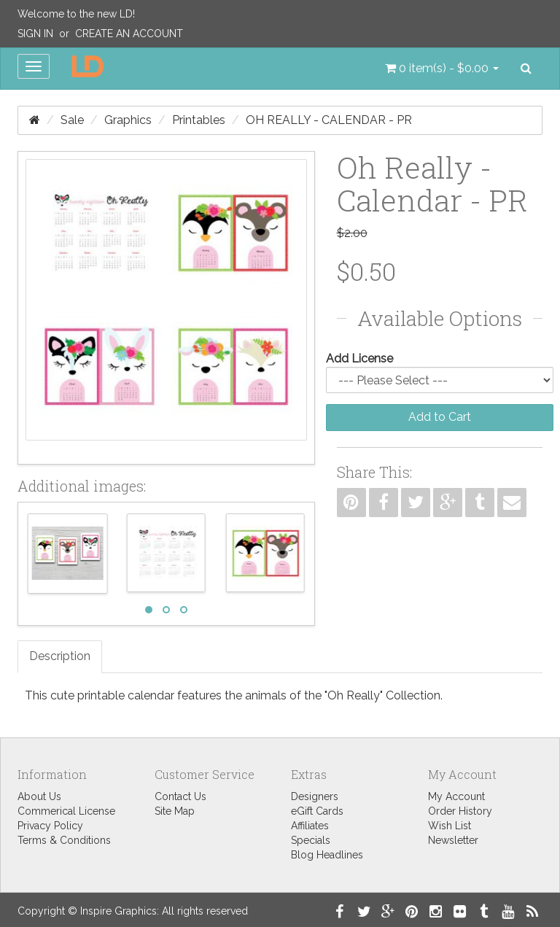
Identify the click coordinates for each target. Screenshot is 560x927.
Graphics (128, 120)
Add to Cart (440, 417)
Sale (72, 120)
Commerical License (66, 811)
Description (60, 656)
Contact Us (180, 796)
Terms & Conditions (64, 840)
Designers (315, 796)
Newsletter (453, 840)
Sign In (35, 34)
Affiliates (310, 826)
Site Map (175, 811)
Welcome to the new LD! (76, 14)
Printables (199, 120)
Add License (359, 358)
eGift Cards (317, 811)
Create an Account (129, 34)
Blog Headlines (327, 855)
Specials (311, 840)
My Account (456, 796)
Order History (460, 811)
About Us (39, 796)
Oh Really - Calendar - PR (329, 120)
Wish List (450, 826)
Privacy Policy (50, 826)
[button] (442, 69)
